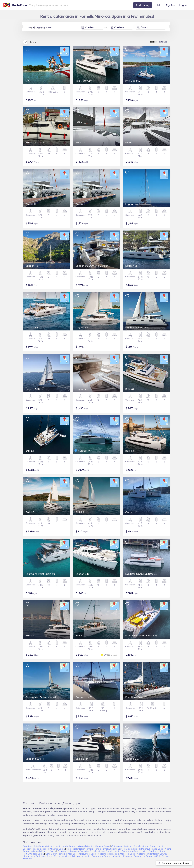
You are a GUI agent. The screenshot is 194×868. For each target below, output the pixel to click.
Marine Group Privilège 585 (141, 635)
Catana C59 (132, 759)
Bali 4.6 (130, 451)
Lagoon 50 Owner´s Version (92, 266)
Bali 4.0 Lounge (35, 142)
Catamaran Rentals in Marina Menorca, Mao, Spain (71, 854)
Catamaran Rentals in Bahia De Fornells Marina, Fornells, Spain (89, 851)
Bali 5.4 (30, 451)
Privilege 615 (132, 81)
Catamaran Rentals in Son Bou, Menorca (112, 856)
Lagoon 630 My (35, 759)
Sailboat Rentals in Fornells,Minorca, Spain (44, 849)
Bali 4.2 (30, 635)
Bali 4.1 (79, 635)
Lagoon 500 (33, 389)
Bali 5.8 (130, 389)
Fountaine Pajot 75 (136, 697)
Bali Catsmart (84, 81)
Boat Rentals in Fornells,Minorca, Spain (42, 846)
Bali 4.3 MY (82, 759)
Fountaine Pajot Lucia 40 (40, 574)
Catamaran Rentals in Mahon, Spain (72, 856)
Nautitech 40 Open (137, 327)
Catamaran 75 (84, 697)
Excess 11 (80, 142)
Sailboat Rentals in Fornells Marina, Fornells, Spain (91, 849)
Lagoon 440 (83, 574)
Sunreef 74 (84, 451)
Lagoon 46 (132, 204)
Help (159, 5)
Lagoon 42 (32, 327)
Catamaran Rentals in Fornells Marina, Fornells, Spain (138, 846)
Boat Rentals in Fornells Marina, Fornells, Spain (141, 849)
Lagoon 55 (131, 266)
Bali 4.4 (80, 512)
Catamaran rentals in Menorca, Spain (117, 854)
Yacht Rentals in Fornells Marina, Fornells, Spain (86, 846)
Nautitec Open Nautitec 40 (141, 574)
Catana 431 (132, 512)
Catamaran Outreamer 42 (41, 697)
